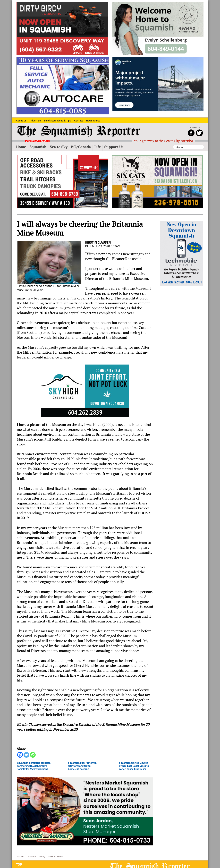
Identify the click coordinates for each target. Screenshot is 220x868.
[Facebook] (20, 755)
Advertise (32, 857)
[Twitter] (26, 755)
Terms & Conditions (56, 857)
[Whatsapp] (33, 755)
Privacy (42, 857)
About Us (21, 857)
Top (19, 864)
